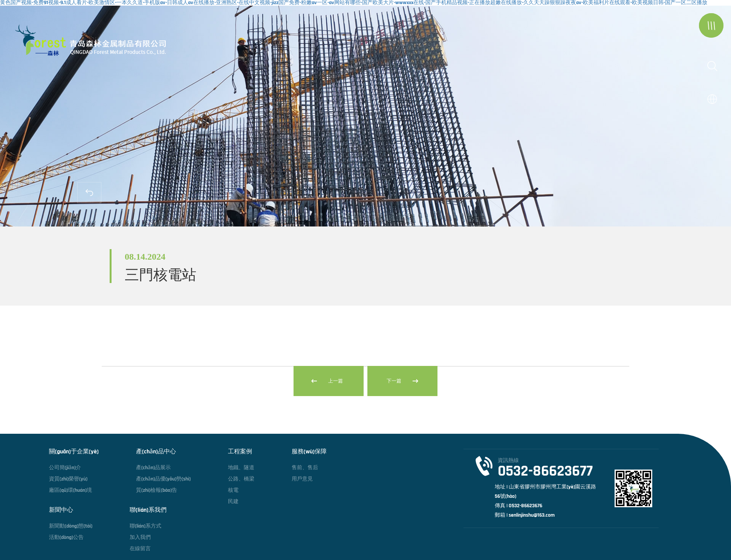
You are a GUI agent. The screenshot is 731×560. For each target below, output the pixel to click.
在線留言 (140, 549)
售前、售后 (305, 468)
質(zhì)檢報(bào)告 (157, 490)
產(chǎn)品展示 (153, 468)
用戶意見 (302, 479)
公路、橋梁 (241, 479)
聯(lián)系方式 (145, 526)
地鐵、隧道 (241, 468)
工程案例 (240, 452)
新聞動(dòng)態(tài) (71, 526)
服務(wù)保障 (309, 452)
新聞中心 (61, 510)
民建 (233, 502)
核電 (233, 490)
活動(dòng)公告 (66, 537)
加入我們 (140, 537)
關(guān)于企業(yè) (74, 452)
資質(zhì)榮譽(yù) (68, 479)
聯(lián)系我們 (148, 510)
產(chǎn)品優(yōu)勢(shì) (163, 479)
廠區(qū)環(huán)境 (70, 490)
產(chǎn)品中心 (156, 452)
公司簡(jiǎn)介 (65, 468)
